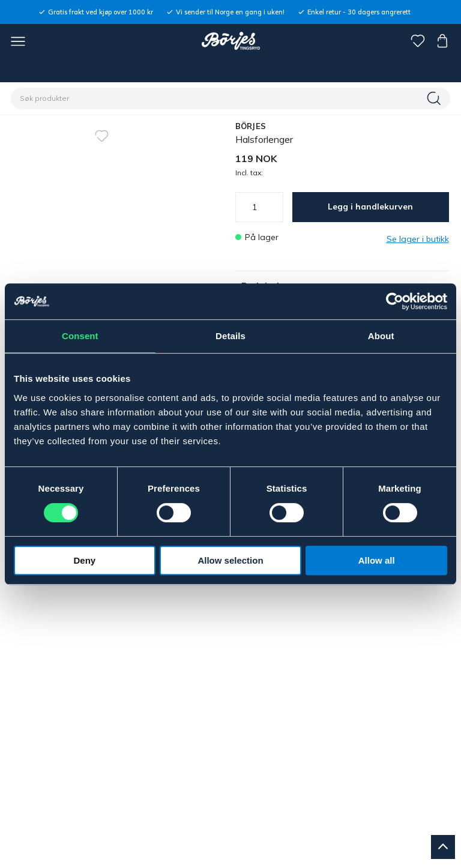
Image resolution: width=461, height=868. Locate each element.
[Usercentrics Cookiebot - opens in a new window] (395, 301)
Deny (84, 560)
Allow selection (230, 560)
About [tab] (381, 336)
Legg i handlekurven (370, 206)
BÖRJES (251, 126)
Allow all (377, 560)
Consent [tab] (80, 336)
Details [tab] (230, 336)
